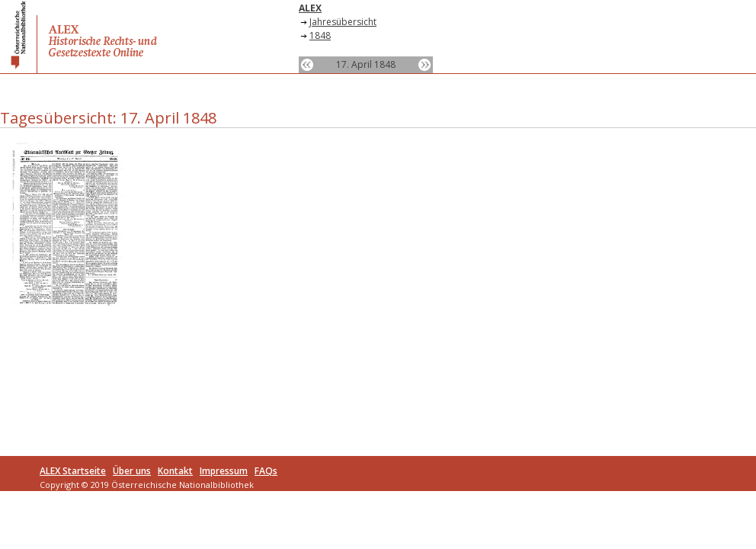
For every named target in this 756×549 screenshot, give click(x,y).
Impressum (224, 471)
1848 (320, 35)
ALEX (310, 8)
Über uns (132, 471)
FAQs (266, 471)
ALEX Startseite (73, 471)
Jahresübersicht (343, 22)
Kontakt (175, 471)
